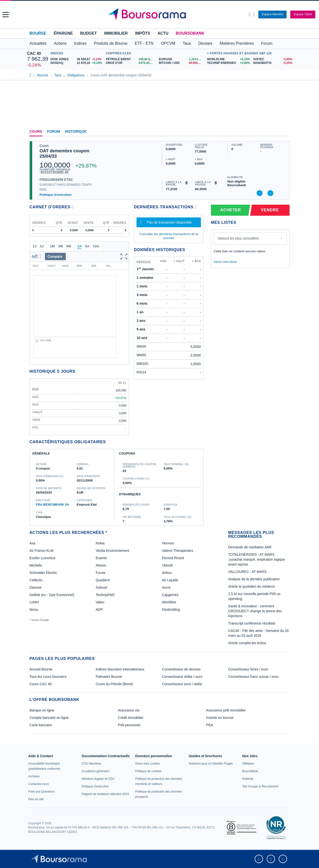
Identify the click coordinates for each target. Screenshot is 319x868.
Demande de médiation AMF (250, 547)
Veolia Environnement (112, 551)
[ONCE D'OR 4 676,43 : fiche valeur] (131, 63)
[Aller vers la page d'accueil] (160, 14)
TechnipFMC (105, 595)
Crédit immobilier (131, 718)
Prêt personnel (129, 725)
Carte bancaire (41, 725)
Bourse (38, 33)
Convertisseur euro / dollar (182, 684)
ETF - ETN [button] (144, 43)
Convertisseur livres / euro (248, 669)
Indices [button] (80, 43)
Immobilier (116, 33)
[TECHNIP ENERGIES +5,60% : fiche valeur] (228, 63)
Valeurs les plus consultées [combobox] (238, 238)
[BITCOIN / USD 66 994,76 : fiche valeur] (182, 63)
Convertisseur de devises (181, 669)
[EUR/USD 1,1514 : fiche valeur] (182, 59)
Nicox (34, 610)
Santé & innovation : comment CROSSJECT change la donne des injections (255, 611)
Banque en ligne (42, 710)
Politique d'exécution (55, 195)
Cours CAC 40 (41, 684)
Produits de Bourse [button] (111, 43)
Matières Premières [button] (237, 43)
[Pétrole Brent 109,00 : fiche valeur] (131, 59)
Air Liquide (170, 580)
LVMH (34, 602)
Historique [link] (76, 131)
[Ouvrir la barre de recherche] (250, 14)
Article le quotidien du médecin (252, 586)
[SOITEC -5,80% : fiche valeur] (273, 59)
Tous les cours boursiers (48, 677)
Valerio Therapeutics (177, 551)
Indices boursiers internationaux (120, 669)
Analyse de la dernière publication (254, 579)
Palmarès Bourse (109, 677)
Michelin (36, 565)
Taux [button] (187, 43)
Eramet (101, 558)
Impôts (143, 33)
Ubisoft (167, 565)
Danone (35, 587)
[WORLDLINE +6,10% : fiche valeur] (228, 59)
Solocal (101, 587)
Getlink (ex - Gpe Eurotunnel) (52, 595)
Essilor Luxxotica (42, 558)
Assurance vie (129, 710)
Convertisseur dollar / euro (182, 677)
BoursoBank (190, 33)
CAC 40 (34, 53)
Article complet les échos (247, 643)
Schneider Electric (43, 573)
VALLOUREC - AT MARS (247, 572)
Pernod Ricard (173, 558)
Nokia (100, 543)
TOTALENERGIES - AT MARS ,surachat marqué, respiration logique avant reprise (257, 559)
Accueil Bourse (41, 669)
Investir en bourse (220, 718)
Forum (267, 43)
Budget (88, 33)
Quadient (103, 580)
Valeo (100, 602)
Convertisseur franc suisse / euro (253, 677)
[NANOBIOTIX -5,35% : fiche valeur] (273, 63)
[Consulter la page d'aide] (254, 14)
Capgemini (170, 595)
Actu (163, 33)
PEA (209, 725)
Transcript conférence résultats (252, 623)
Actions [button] (60, 43)
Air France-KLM (42, 551)
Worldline (169, 602)
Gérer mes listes (225, 262)
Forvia (101, 573)
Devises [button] (205, 43)
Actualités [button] (38, 43)
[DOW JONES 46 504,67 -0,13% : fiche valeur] (77, 59)
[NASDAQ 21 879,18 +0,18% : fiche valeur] (77, 63)
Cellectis (36, 580)
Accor (166, 587)
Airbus (167, 573)
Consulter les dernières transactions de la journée (169, 236)
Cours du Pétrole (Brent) (114, 684)
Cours (36, 131)
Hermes (168, 543)
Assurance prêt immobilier (226, 710)
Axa (32, 543)
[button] (6, 15)
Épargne (63, 33)
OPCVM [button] (168, 43)
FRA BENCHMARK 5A (52, 505)
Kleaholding (171, 610)
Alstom (101, 565)
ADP (99, 610)
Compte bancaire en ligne (49, 718)
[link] (34, 776)
